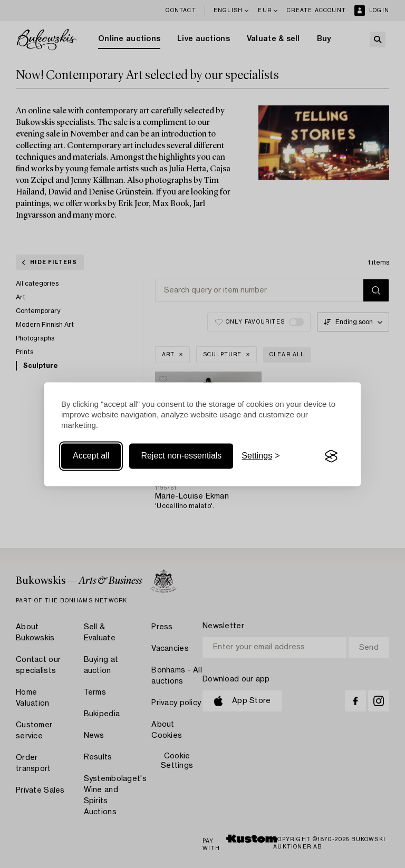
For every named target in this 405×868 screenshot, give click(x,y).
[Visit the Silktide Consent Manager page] (331, 456)
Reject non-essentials (181, 456)
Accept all (91, 456)
